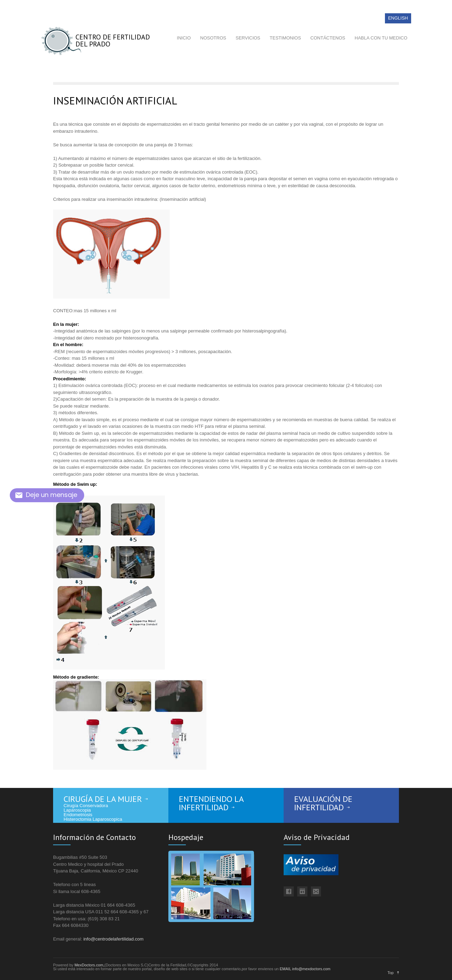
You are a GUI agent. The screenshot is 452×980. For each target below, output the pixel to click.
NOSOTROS (213, 38)
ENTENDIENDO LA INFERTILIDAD (211, 803)
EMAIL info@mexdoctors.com (305, 969)
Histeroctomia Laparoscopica (93, 819)
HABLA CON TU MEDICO (381, 38)
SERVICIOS (248, 38)
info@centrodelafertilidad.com (114, 939)
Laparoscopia (77, 810)
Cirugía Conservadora (86, 806)
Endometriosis (78, 815)
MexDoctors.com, (89, 965)
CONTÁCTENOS (328, 38)
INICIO (184, 38)
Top (391, 973)
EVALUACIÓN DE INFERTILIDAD (323, 803)
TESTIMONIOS (285, 38)
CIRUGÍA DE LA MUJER (103, 799)
